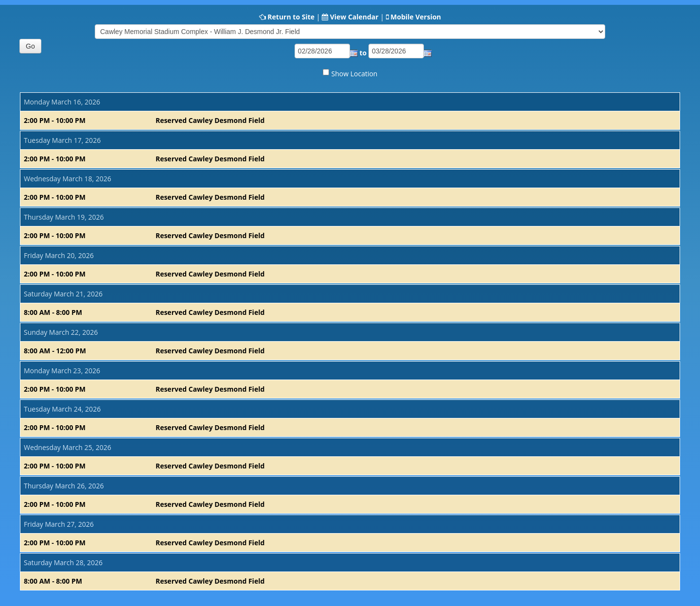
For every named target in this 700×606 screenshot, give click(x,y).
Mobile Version (416, 17)
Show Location (355, 74)
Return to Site (291, 17)
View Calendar (354, 17)
